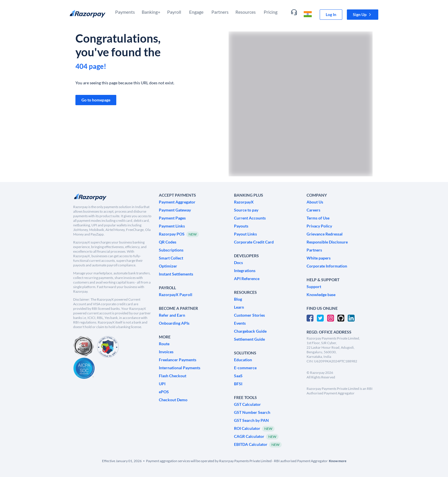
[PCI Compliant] (83, 347)
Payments (125, 12)
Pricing (271, 12)
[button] (363, 15)
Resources (246, 12)
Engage (196, 12)
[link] (331, 15)
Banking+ (151, 12)
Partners (220, 12)
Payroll (174, 12)
